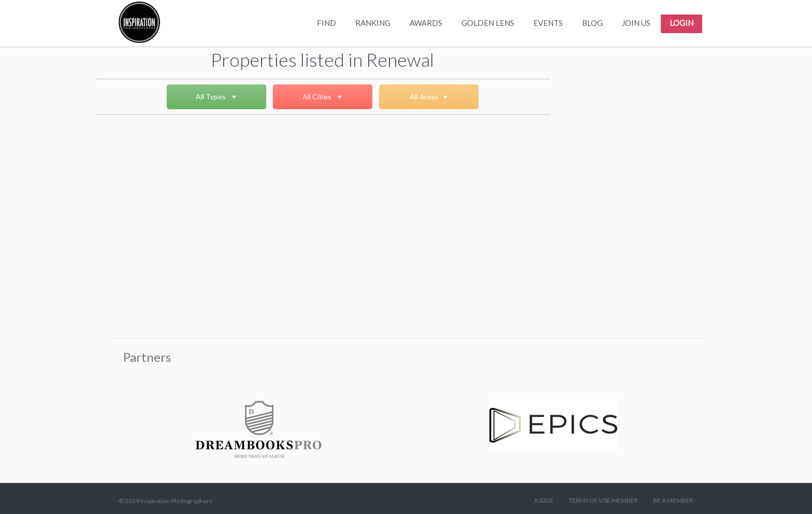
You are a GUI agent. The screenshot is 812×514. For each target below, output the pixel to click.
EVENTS (548, 23)
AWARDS (426, 23)
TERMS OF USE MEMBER (603, 500)
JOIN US (636, 23)
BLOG (592, 23)
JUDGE (544, 500)
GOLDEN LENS (488, 23)
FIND (327, 23)
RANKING (373, 23)
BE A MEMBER (673, 500)
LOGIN (682, 23)
